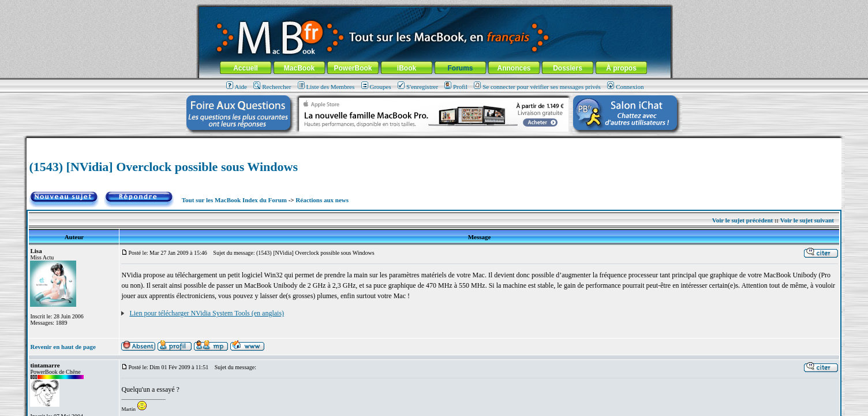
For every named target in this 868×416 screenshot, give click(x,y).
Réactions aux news (322, 200)
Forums (460, 68)
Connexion (625, 87)
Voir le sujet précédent (742, 220)
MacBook (299, 68)
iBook (407, 68)
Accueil (246, 68)
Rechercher (272, 87)
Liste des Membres (326, 87)
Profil (456, 87)
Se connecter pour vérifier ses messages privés (537, 87)
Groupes (376, 87)
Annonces (514, 68)
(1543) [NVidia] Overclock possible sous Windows (163, 167)
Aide (237, 87)
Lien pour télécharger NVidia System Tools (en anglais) (207, 313)
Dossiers (568, 68)
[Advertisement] (434, 142)
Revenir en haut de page (63, 347)
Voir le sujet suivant (807, 220)
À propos (621, 68)
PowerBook (353, 68)
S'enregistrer (418, 87)
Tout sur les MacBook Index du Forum (234, 200)
